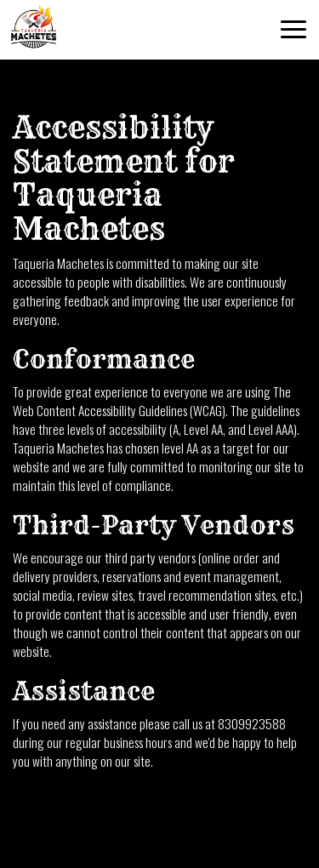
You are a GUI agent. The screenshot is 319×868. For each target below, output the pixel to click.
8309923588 (252, 723)
